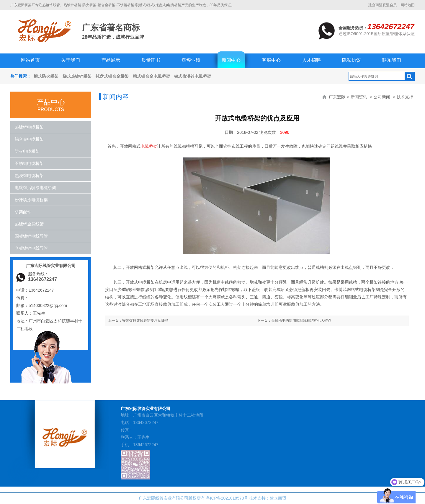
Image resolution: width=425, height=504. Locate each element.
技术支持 (405, 97)
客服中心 (271, 60)
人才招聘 (311, 60)
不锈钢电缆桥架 (29, 163)
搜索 (410, 77)
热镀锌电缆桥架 (29, 127)
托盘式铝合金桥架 (112, 76)
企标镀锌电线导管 (31, 248)
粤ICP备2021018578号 (227, 498)
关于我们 (71, 60)
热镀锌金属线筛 (29, 224)
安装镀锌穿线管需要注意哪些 (145, 321)
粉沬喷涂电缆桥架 (31, 200)
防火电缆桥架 (27, 151)
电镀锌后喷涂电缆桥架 (35, 188)
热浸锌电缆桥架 (29, 175)
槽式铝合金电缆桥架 (151, 76)
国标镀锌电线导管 (31, 236)
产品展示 (111, 60)
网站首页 (30, 60)
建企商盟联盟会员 (382, 5)
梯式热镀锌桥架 (77, 76)
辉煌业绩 (191, 60)
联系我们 (392, 60)
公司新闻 (382, 97)
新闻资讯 (359, 97)
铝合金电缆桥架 (29, 139)
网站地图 (408, 5)
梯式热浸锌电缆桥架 (192, 76)
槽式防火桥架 (46, 76)
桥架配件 (23, 212)
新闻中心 (231, 60)
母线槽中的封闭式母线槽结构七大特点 (301, 321)
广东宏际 (337, 97)
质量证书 (151, 60)
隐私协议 (352, 60)
